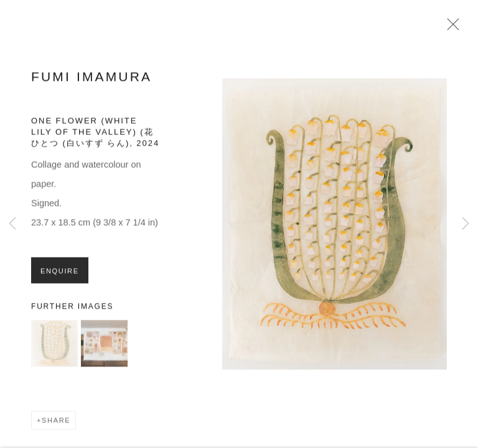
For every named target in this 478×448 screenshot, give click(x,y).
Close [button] (450, 28)
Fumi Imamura (91, 79)
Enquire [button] (60, 274)
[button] (54, 346)
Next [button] (466, 224)
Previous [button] (12, 224)
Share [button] (56, 423)
